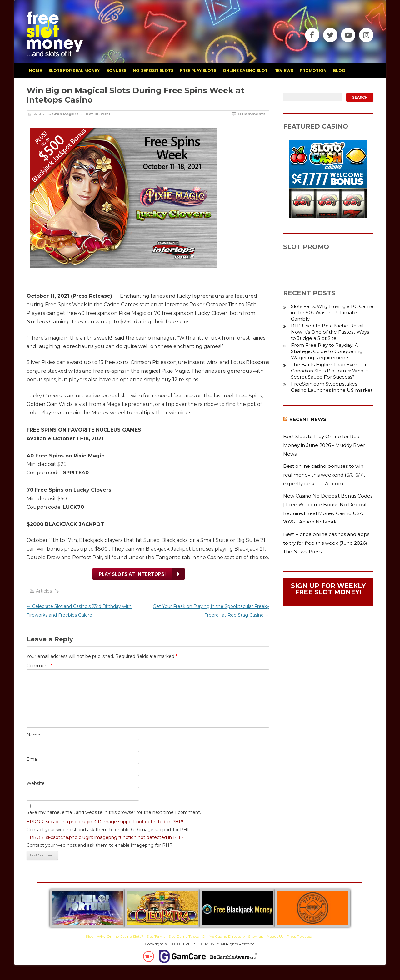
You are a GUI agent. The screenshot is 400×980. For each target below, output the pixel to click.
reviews (284, 71)
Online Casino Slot (245, 71)
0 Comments (252, 114)
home (35, 71)
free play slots (198, 71)
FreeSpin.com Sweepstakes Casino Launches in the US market (332, 387)
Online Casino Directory (223, 936)
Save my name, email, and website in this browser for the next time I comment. (114, 812)
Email (33, 759)
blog (339, 71)
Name (33, 735)
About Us (275, 936)
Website (36, 783)
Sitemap (256, 936)
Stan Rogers (65, 114)
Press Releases (299, 936)
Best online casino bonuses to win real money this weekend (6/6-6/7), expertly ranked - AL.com (324, 475)
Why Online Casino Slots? (120, 936)
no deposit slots (153, 71)
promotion (313, 71)
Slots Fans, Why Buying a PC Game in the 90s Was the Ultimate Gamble (332, 313)
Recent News (308, 419)
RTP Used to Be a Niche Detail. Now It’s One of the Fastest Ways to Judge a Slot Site (330, 332)
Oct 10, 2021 (98, 114)
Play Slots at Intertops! (132, 574)
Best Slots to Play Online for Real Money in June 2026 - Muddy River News (324, 445)
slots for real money (74, 71)
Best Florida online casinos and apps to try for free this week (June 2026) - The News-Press (327, 543)
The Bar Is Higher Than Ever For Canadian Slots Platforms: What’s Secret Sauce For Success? (330, 371)
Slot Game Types (184, 936)
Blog (90, 936)
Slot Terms (156, 936)
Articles (44, 591)
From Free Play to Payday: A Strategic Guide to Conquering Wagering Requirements (327, 351)
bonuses (116, 71)
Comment (39, 666)
